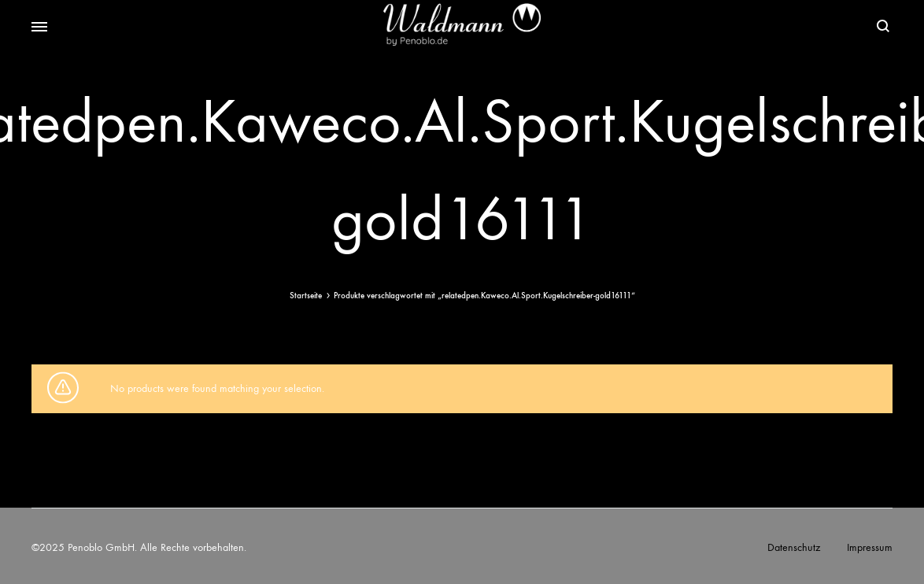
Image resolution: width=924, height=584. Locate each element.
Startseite (306, 296)
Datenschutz (794, 547)
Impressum (870, 547)
